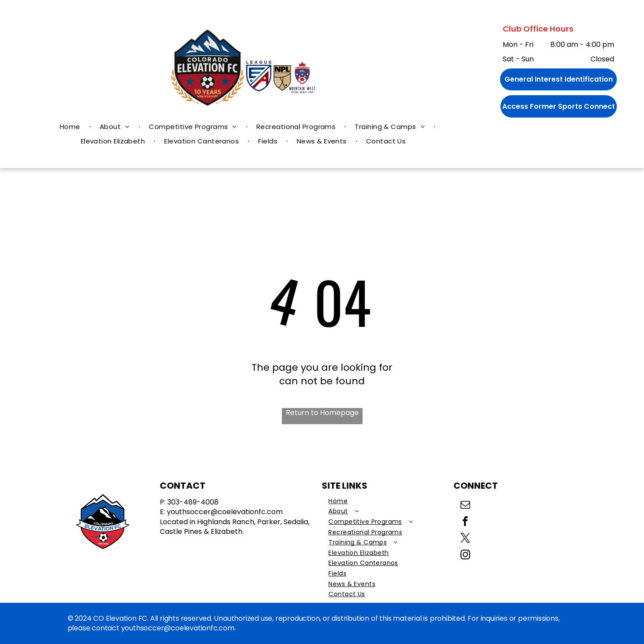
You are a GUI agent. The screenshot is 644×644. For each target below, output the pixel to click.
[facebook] (465, 522)
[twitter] (465, 539)
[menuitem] (71, 127)
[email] (465, 506)
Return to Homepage (322, 413)
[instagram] (465, 556)
